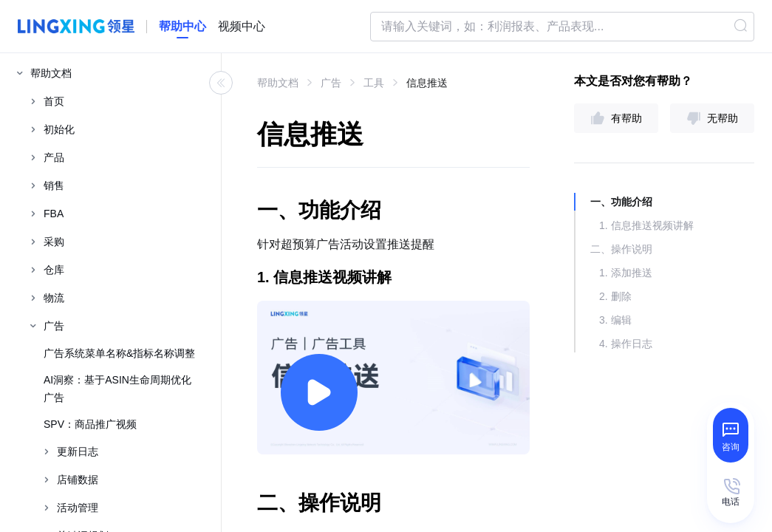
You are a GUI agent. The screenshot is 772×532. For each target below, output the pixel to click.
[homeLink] (182, 27)
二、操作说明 (621, 249)
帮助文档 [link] (278, 83)
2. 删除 (615, 296)
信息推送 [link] (427, 83)
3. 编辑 (615, 320)
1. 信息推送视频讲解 (646, 225)
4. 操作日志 (626, 344)
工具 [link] (374, 83)
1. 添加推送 (626, 273)
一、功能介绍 (621, 202)
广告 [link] (331, 83)
